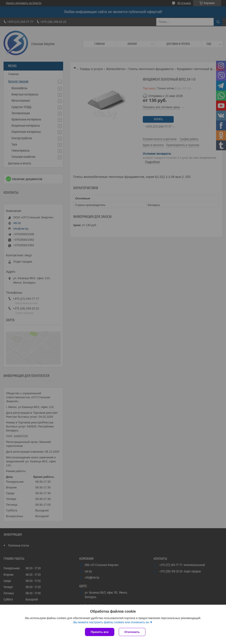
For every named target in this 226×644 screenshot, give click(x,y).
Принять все (100, 632)
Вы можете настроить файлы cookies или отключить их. (111, 622)
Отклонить (132, 632)
